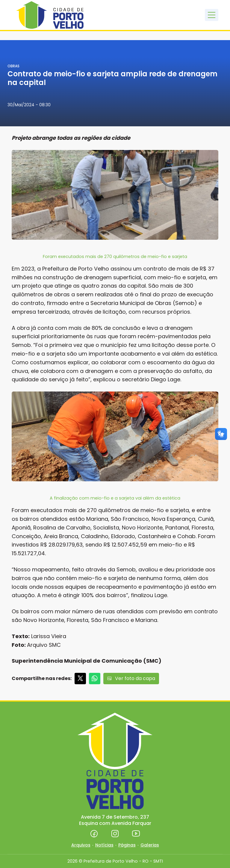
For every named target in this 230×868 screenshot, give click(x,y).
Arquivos (81, 845)
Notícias (104, 845)
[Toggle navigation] (212, 15)
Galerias (150, 845)
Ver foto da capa (131, 678)
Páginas (127, 845)
